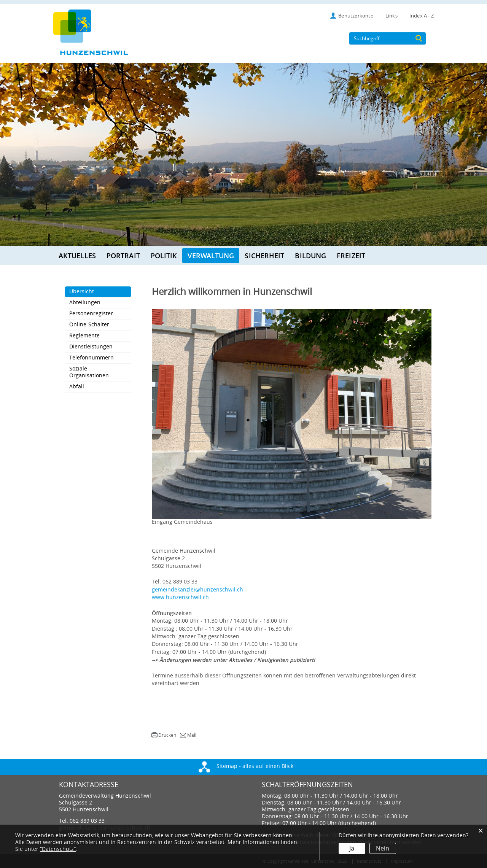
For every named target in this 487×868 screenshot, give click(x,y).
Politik (164, 256)
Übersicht (98, 291)
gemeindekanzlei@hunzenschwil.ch (197, 590)
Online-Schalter (89, 325)
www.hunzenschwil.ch (180, 597)
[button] (164, 735)
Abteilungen (85, 303)
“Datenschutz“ (58, 849)
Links (392, 16)
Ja (352, 848)
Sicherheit (264, 256)
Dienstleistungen (91, 347)
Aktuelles (77, 256)
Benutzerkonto (356, 16)
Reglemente (84, 336)
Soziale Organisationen (89, 372)
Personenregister (91, 314)
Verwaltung (211, 256)
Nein (383, 848)
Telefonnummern (92, 358)
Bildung (310, 256)
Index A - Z (422, 16)
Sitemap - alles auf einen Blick (246, 766)
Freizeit (351, 256)
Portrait (123, 256)
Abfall (77, 387)
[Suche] (419, 38)
